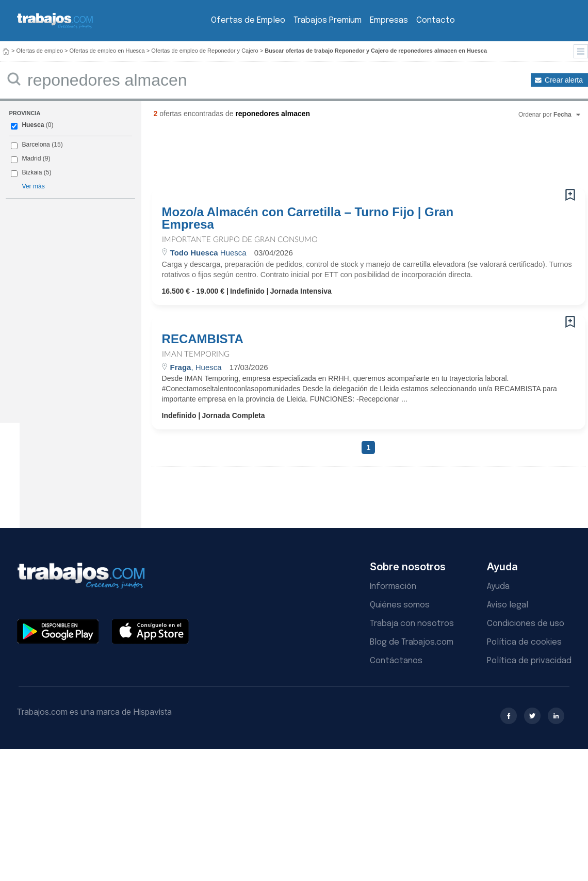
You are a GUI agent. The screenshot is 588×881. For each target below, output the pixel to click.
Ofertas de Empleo (248, 20)
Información (393, 587)
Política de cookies (524, 642)
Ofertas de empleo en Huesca (107, 51)
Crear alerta (564, 80)
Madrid (31, 158)
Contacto (436, 20)
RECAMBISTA (203, 339)
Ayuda (498, 587)
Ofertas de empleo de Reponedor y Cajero (205, 51)
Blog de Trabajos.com (412, 642)
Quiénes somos (400, 605)
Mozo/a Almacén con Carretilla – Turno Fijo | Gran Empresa (308, 218)
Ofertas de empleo (40, 51)
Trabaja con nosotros (412, 624)
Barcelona (36, 145)
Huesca (33, 125)
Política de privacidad (529, 661)
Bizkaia (32, 172)
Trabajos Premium (328, 20)
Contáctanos (396, 661)
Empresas (389, 20)
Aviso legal (508, 605)
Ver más (33, 186)
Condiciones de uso (526, 624)
